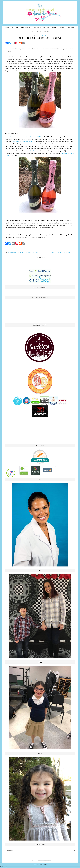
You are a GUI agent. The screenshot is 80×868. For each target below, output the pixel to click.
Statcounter (4, 867)
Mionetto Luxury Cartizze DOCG (24, 142)
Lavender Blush (31, 151)
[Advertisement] (40, 430)
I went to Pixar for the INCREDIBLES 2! (62, 253)
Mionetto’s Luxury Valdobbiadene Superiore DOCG (24, 137)
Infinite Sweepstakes (61, 467)
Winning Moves (40, 292)
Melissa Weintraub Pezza (45, 860)
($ (43, 137)
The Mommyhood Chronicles (40, 13)
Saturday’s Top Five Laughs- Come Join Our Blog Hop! (23, 253)
